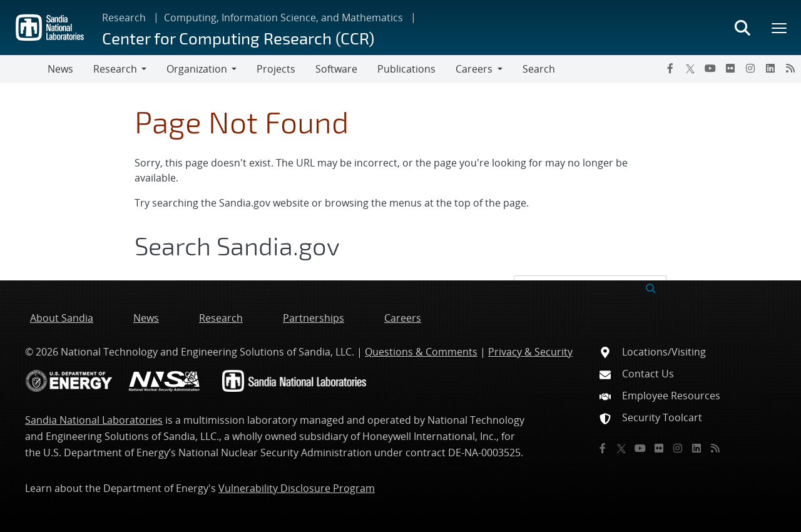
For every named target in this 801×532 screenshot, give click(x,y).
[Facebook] (670, 68)
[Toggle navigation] (24, 69)
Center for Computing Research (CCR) (238, 38)
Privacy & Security (530, 352)
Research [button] (115, 69)
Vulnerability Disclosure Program (297, 488)
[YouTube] (710, 68)
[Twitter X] (690, 68)
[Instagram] (750, 68)
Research (124, 18)
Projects (276, 69)
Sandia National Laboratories (94, 420)
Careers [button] (474, 69)
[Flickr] (730, 68)
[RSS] (790, 68)
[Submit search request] (651, 287)
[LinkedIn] (770, 68)
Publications (406, 69)
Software (336, 69)
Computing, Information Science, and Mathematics (283, 18)
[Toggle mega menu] (780, 28)
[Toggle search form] (742, 28)
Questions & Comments (421, 352)
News (60, 69)
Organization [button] (197, 69)
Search (539, 69)
